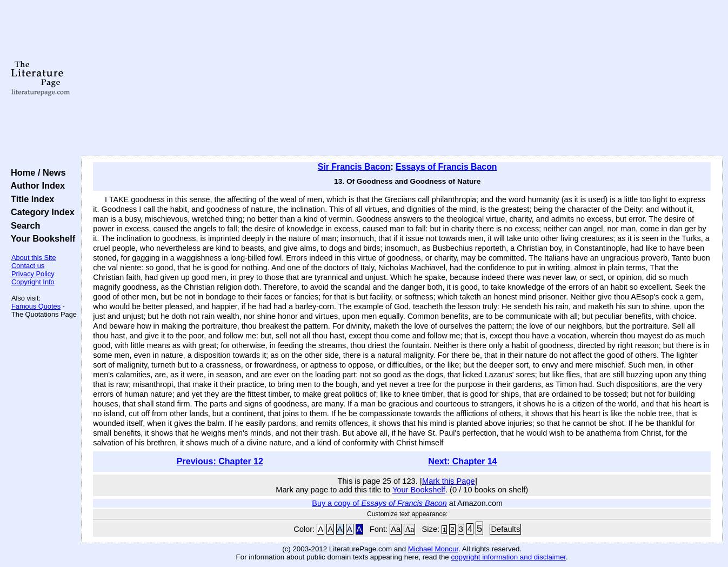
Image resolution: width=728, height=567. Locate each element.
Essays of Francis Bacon (446, 167)
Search (23, 225)
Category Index (40, 212)
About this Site (34, 258)
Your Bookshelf (41, 238)
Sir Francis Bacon (354, 167)
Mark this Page (449, 481)
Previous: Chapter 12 (220, 461)
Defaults (505, 529)
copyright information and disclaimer (508, 557)
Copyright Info (33, 282)
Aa (396, 529)
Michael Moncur (433, 549)
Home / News (36, 172)
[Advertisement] (402, 78)
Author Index (35, 185)
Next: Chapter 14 (462, 461)
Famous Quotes (36, 306)
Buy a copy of (379, 503)
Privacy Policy (33, 274)
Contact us (28, 266)
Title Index (30, 199)
